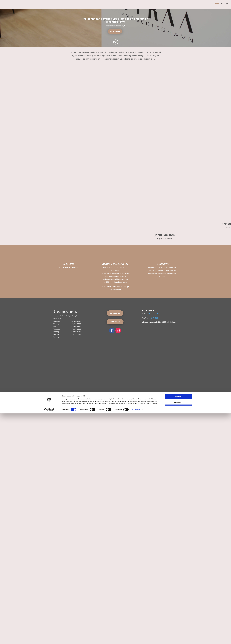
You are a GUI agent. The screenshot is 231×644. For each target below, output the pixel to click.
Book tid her (115, 31)
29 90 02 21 (155, 318)
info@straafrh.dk (152, 314)
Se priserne (115, 313)
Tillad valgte (178, 633)
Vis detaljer (136, 640)
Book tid (225, 5)
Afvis (178, 638)
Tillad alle (178, 627)
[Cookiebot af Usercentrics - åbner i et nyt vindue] (49, 640)
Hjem (217, 5)
